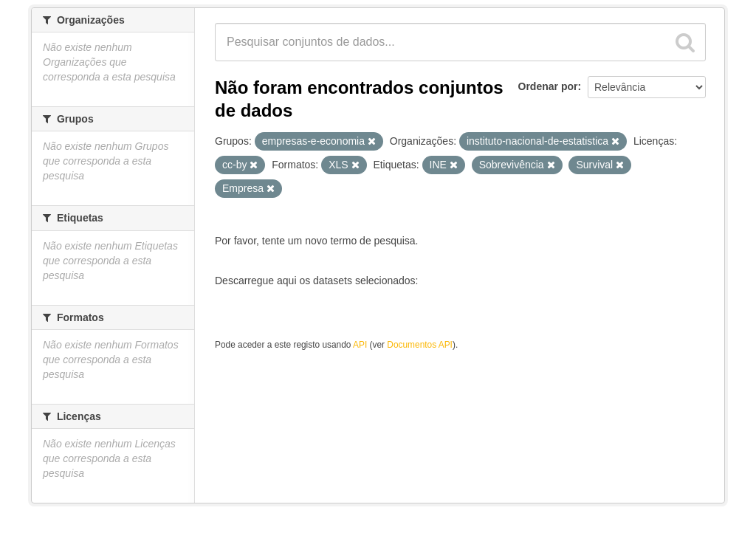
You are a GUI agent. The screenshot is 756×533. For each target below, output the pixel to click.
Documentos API (420, 345)
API (360, 345)
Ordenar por (548, 86)
